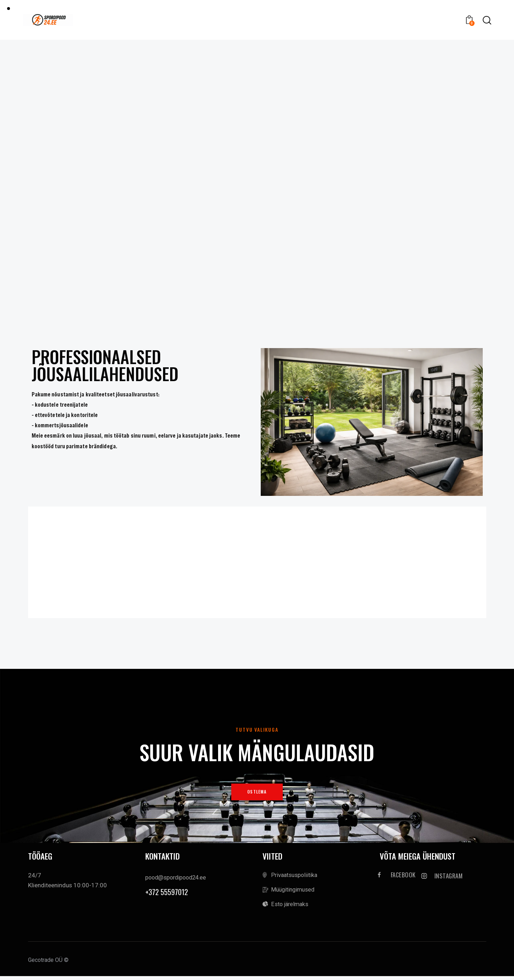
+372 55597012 (168, 895)
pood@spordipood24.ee (178, 880)
